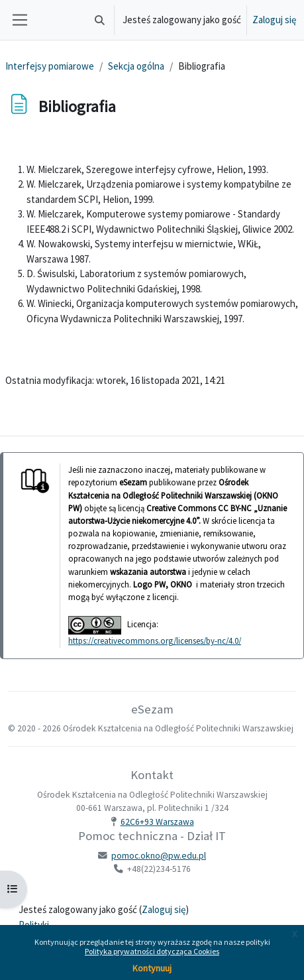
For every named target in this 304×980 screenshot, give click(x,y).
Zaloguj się (274, 20)
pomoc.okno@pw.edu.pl (159, 856)
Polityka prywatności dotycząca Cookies (152, 951)
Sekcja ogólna (136, 66)
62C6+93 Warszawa (157, 822)
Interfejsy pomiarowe (50, 66)
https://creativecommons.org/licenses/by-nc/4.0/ (155, 641)
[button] (100, 20)
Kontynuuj (152, 968)
